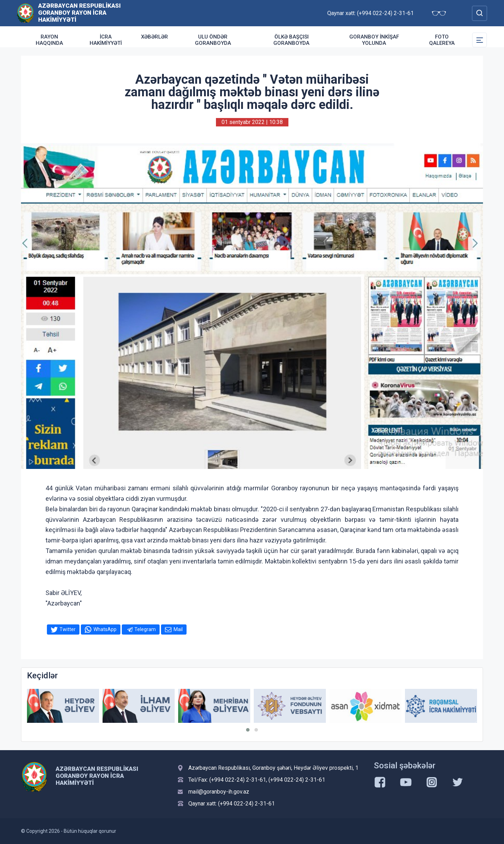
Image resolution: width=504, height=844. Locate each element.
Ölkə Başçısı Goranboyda (291, 40)
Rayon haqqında (49, 40)
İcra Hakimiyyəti (106, 40)
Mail (178, 629)
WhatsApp (105, 629)
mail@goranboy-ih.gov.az (219, 792)
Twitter (68, 629)
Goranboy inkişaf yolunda (374, 40)
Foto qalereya (442, 40)
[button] (248, 730)
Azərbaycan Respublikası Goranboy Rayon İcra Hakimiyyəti (79, 13)
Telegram (145, 629)
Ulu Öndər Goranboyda (213, 40)
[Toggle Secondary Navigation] (479, 40)
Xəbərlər (155, 37)
